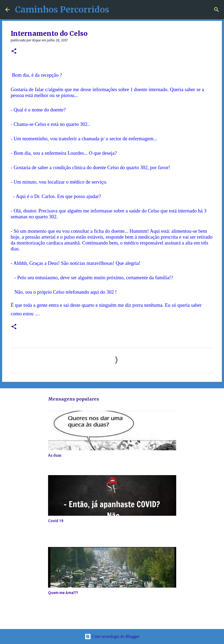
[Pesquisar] (217, 10)
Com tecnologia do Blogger (112, 636)
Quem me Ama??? (63, 593)
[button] (14, 51)
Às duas (55, 455)
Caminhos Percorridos (62, 10)
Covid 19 (56, 521)
